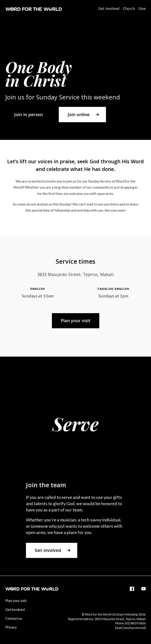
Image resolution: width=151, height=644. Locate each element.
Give (142, 8)
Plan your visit (16, 601)
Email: (130, 628)
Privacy (11, 627)
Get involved (109, 8)
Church (129, 8)
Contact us (14, 618)
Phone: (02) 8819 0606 (130, 623)
